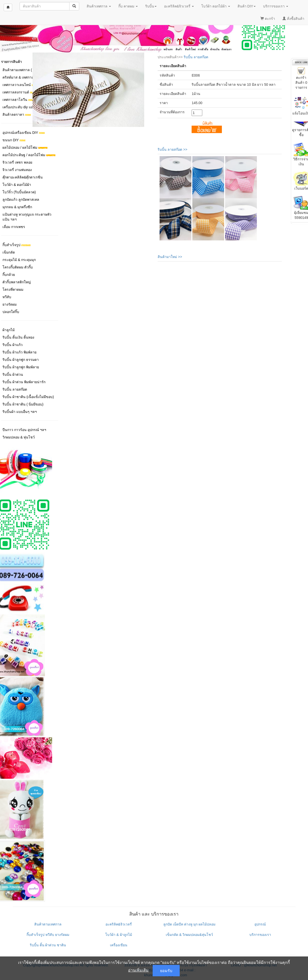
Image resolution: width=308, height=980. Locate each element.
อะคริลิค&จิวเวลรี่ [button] (179, 6)
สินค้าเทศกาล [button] (99, 6)
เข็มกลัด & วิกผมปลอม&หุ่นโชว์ (189, 935)
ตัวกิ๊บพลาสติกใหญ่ (17, 282)
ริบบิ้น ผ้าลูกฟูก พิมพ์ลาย (21, 367)
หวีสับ (7, 297)
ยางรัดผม (10, 304)
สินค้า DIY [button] (247, 6)
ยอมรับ (166, 971)
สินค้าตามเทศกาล (48, 924)
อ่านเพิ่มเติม (138, 970)
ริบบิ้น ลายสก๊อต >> (172, 149)
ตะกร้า (268, 19)
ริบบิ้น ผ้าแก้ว (13, 345)
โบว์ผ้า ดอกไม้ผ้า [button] (216, 6)
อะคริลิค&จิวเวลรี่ (119, 924)
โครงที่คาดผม (13, 289)
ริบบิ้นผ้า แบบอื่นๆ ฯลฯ (20, 412)
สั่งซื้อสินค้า (293, 19)
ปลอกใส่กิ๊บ (11, 312)
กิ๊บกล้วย (9, 275)
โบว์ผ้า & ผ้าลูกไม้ (119, 935)
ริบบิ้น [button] (151, 6)
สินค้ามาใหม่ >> (170, 257)
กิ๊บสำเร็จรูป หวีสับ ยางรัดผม (48, 935)
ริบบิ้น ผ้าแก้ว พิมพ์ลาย (19, 352)
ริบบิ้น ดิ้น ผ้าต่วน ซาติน (48, 945)
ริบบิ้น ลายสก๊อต (15, 389)
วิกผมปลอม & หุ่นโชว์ (19, 437)
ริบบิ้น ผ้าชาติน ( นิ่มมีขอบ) (23, 404)
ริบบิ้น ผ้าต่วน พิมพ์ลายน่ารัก (24, 382)
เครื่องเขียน (119, 945)
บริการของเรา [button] (276, 6)
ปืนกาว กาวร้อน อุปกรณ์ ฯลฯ (24, 430)
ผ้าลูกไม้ (9, 330)
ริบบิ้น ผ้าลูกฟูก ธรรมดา (21, 360)
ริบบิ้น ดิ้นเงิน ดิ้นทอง (18, 337)
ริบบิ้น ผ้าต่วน (13, 375)
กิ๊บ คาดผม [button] (128, 6)
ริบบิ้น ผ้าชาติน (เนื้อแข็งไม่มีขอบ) (28, 397)
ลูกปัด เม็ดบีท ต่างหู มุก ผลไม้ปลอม (189, 924)
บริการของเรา (260, 935)
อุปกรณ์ (260, 924)
